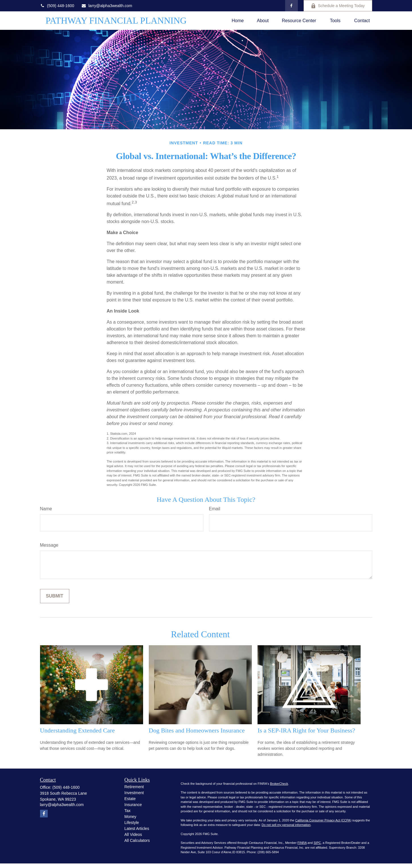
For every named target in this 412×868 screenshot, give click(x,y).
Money (130, 817)
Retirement (134, 787)
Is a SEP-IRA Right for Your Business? (306, 730)
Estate (130, 799)
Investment (134, 793)
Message (49, 545)
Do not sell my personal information (286, 825)
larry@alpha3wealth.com (107, 6)
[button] (238, 21)
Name (46, 509)
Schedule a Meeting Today (338, 6)
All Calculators (137, 840)
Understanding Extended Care (78, 730)
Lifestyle (132, 823)
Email (215, 509)
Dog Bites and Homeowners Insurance (197, 730)
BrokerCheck (279, 784)
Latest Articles (137, 829)
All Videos (133, 834)
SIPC (317, 843)
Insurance (133, 805)
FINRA (302, 843)
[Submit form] (55, 596)
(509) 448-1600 (57, 6)
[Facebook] (291, 6)
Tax (127, 811)
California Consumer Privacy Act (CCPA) (323, 820)
